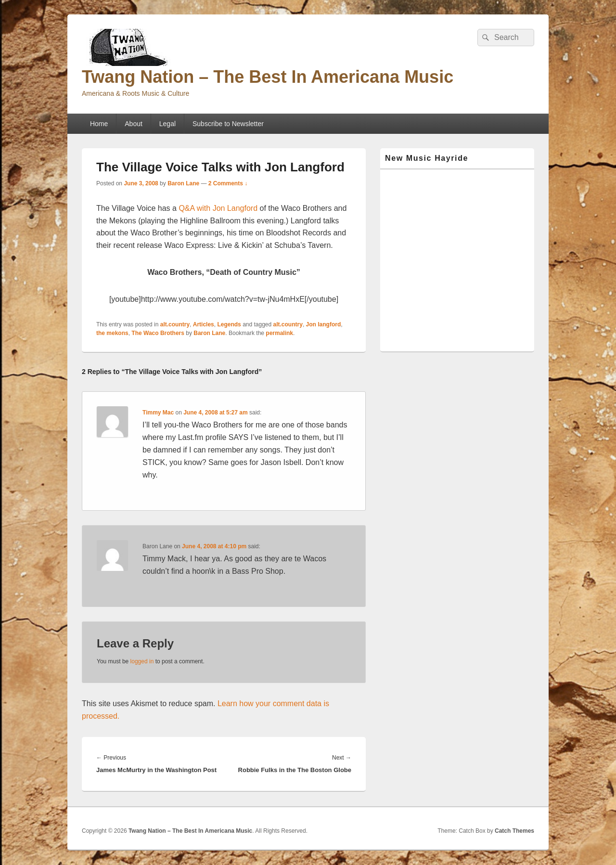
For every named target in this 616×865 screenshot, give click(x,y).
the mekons (112, 333)
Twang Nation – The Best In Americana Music (268, 77)
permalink (279, 333)
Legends (229, 324)
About (134, 124)
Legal (167, 124)
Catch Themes (514, 831)
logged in (142, 661)
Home (99, 124)
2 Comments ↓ (228, 183)
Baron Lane (183, 183)
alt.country (175, 324)
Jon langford (324, 324)
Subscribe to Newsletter (228, 124)
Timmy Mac (158, 413)
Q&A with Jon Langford (219, 208)
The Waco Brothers (158, 333)
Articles (204, 324)
